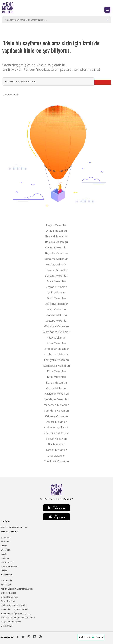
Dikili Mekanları (56, 298)
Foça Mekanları (57, 309)
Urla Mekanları (57, 456)
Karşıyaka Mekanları (56, 360)
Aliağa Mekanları (57, 231)
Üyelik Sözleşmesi (9, 597)
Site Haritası (7, 626)
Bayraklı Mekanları (57, 253)
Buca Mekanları (56, 281)
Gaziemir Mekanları (57, 315)
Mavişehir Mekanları (56, 394)
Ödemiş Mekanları (56, 416)
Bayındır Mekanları (56, 247)
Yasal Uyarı (6, 585)
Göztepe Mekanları (57, 321)
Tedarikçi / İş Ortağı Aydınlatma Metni (18, 618)
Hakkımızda (6, 580)
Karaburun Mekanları (57, 354)
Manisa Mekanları (57, 388)
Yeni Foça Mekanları (56, 461)
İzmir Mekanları (56, 343)
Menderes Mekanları (56, 399)
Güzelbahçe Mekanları (56, 332)
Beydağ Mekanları (56, 264)
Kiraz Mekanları (57, 377)
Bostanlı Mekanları (57, 276)
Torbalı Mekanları (57, 450)
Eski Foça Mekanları (57, 304)
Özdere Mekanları (56, 422)
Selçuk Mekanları (56, 439)
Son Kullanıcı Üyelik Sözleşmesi (16, 614)
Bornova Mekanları (57, 270)
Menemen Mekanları (57, 405)
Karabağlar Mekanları (57, 349)
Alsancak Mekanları (56, 236)
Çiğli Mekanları (56, 292)
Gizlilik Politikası (8, 593)
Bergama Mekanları (56, 259)
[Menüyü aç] (107, 10)
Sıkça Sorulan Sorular (11, 622)
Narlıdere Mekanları (57, 411)
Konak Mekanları (56, 382)
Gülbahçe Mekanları (56, 326)
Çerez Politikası (8, 601)
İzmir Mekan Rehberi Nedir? (14, 605)
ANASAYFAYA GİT (11, 95)
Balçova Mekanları (56, 242)
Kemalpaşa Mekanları (57, 366)
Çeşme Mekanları (57, 287)
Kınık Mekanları (57, 371)
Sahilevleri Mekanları (57, 427)
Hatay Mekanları (56, 338)
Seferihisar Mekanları (56, 433)
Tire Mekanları (56, 444)
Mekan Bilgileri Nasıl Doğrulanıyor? (17, 589)
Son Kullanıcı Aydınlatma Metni (15, 609)
